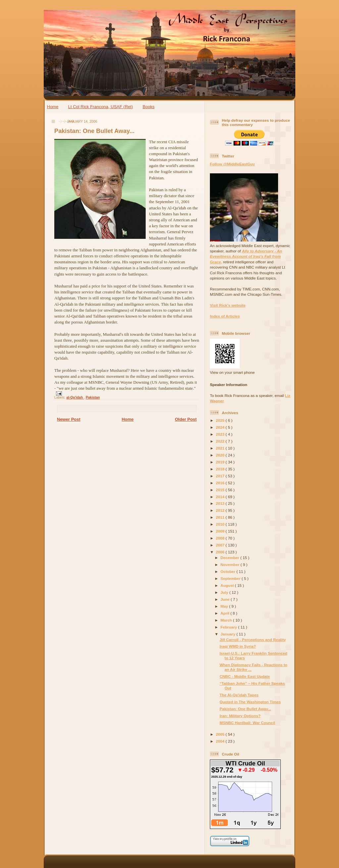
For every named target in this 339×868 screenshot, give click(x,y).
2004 (221, 741)
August (228, 585)
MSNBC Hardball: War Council (247, 723)
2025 (221, 420)
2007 (221, 545)
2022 (221, 441)
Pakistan (93, 397)
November (230, 564)
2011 (221, 517)
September (231, 578)
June (226, 599)
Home (53, 107)
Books (149, 107)
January (228, 634)
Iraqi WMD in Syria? (238, 646)
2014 (221, 497)
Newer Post (69, 419)
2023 (221, 434)
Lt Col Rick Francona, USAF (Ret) (101, 107)
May (225, 606)
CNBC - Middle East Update (245, 676)
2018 (221, 469)
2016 (221, 483)
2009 (221, 531)
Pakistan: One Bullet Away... (94, 131)
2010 (221, 524)
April (225, 613)
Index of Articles (225, 316)
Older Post (186, 419)
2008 (221, 538)
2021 (221, 448)
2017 (221, 476)
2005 (221, 734)
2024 (221, 427)
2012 (221, 510)
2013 (221, 503)
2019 (221, 462)
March (227, 620)
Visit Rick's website (228, 305)
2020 (221, 455)
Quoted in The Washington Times (250, 702)
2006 (221, 552)
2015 (221, 490)
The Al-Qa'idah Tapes (239, 695)
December (230, 558)
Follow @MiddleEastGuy (232, 164)
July (225, 592)
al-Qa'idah (75, 397)
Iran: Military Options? (240, 716)
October (228, 571)
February (229, 627)
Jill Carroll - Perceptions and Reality (253, 640)
